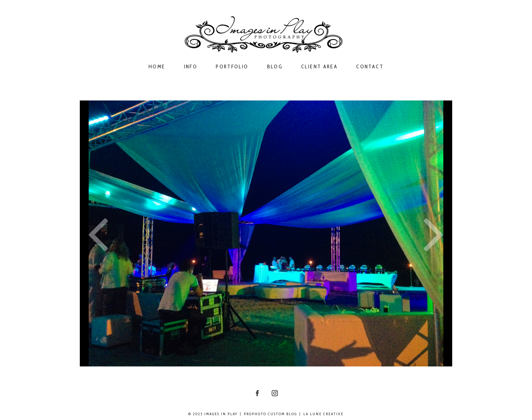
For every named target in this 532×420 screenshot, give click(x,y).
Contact (370, 67)
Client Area (319, 67)
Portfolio (232, 67)
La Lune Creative (323, 414)
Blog (275, 67)
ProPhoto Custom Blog (270, 414)
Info (191, 67)
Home (157, 67)
